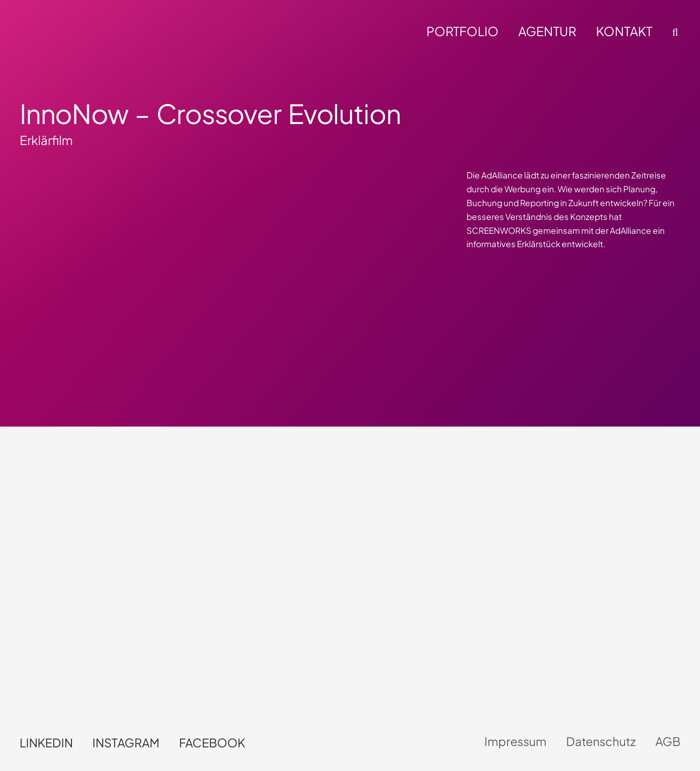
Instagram (126, 743)
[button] (674, 32)
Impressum (515, 741)
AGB (668, 741)
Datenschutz (601, 741)
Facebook (212, 743)
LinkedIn (46, 743)
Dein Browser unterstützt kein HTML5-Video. (490, 561)
